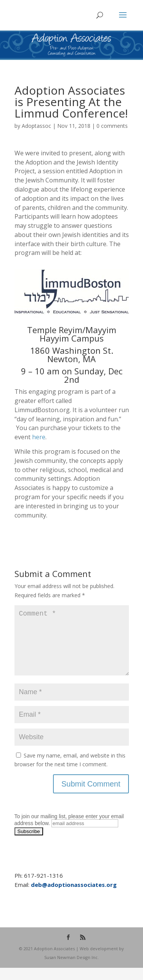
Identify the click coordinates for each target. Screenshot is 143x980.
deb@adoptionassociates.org (74, 897)
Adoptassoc (36, 126)
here (39, 437)
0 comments (112, 126)
